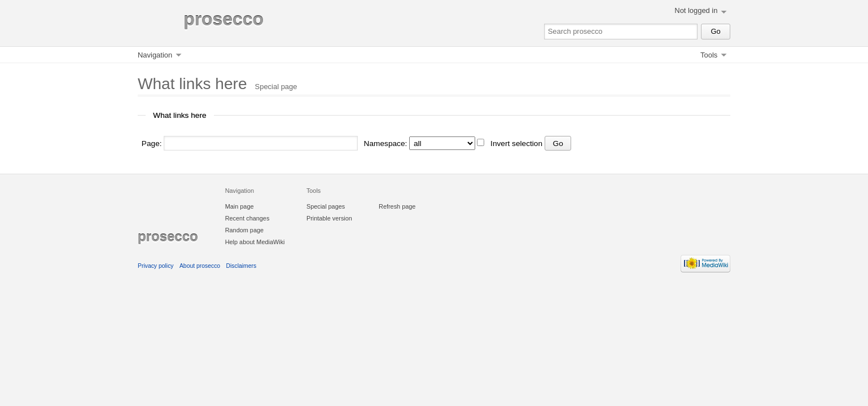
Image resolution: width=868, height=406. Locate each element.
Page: (152, 144)
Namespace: (386, 144)
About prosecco (200, 266)
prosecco (223, 19)
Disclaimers (242, 266)
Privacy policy (156, 266)
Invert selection (516, 144)
